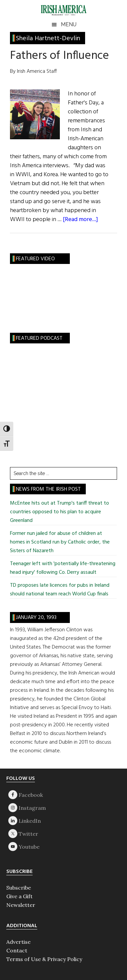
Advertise (18, 942)
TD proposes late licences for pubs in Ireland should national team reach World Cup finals (60, 590)
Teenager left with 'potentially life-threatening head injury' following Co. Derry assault (63, 568)
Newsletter (21, 905)
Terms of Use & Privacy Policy (44, 959)
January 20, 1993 (36, 618)
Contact (17, 950)
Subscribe (19, 888)
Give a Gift (19, 896)
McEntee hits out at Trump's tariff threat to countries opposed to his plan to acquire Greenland (60, 512)
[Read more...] (80, 220)
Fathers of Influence (60, 56)
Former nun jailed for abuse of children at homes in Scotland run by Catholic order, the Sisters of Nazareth (60, 542)
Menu (69, 24)
